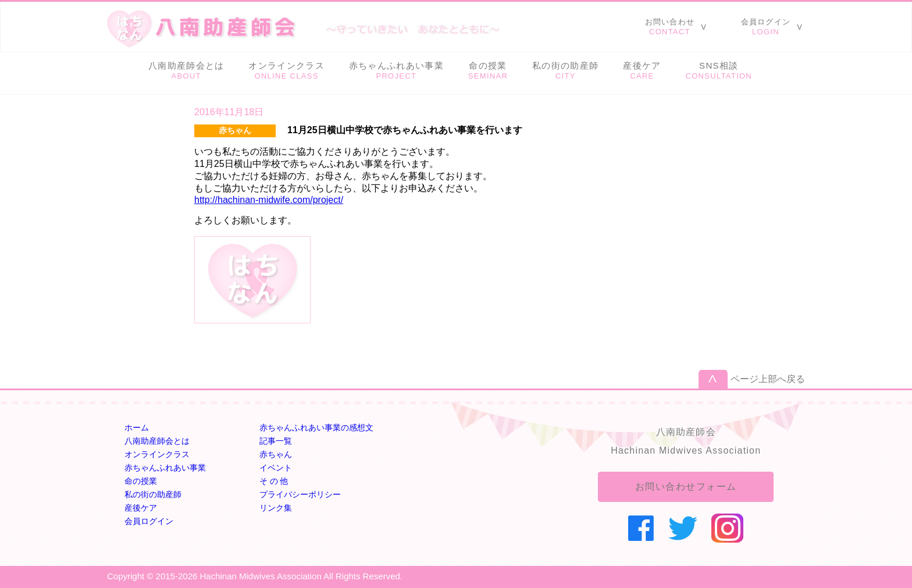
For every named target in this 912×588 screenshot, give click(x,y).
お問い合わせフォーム (686, 487)
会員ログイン (149, 521)
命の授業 (141, 481)
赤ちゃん (276, 454)
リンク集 (276, 508)
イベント (276, 468)
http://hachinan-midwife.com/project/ (269, 200)
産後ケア (141, 508)
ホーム (137, 427)
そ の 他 (274, 481)
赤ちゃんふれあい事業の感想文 (316, 427)
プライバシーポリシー (300, 494)
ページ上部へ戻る (768, 379)
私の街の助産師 (153, 494)
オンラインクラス (157, 454)
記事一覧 (276, 441)
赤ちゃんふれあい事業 (165, 468)
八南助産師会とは (157, 441)
